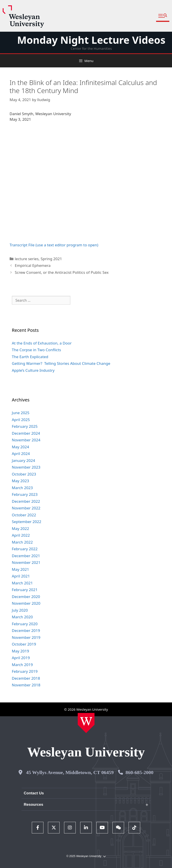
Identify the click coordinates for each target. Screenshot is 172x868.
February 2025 (25, 426)
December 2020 (26, 597)
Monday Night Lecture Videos (91, 40)
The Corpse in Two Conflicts (37, 350)
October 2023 (24, 474)
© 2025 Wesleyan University (86, 856)
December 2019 (26, 630)
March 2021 (22, 583)
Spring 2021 (51, 259)
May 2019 (20, 651)
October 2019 (24, 644)
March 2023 (22, 488)
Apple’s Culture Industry (33, 370)
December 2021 (26, 556)
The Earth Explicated (30, 357)
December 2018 (26, 678)
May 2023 (20, 481)
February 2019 (25, 671)
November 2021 (26, 562)
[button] (163, 16)
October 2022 (24, 515)
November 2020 (26, 603)
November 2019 (26, 637)
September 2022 (27, 522)
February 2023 (25, 494)
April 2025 (21, 420)
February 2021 (25, 590)
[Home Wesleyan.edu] (86, 723)
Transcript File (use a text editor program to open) (54, 245)
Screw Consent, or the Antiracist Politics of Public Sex (62, 272)
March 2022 (22, 542)
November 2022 (26, 508)
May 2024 (20, 447)
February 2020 (25, 624)
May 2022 (20, 528)
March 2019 (22, 665)
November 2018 (26, 685)
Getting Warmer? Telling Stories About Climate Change (61, 363)
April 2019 (21, 658)
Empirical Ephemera (33, 265)
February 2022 (25, 549)
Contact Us (34, 793)
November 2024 (26, 440)
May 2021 (20, 569)
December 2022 (26, 501)
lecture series (27, 259)
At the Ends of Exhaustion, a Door (42, 343)
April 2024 (21, 454)
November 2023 (26, 467)
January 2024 (24, 460)
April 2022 (21, 535)
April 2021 (21, 576)
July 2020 (20, 610)
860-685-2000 (139, 772)
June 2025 (21, 413)
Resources (33, 805)
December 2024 (26, 433)
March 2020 (22, 617)
